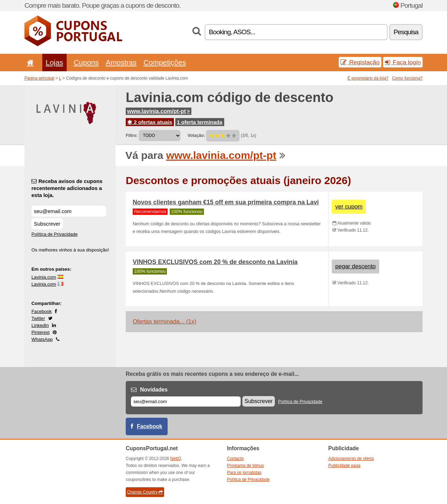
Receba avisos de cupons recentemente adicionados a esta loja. (67, 188)
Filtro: (132, 136)
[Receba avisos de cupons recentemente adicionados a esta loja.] (69, 211)
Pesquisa (406, 32)
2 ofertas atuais (150, 122)
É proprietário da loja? (368, 78)
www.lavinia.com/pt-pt (159, 111)
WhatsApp (42, 339)
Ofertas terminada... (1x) (164, 322)
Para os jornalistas (244, 473)
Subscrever (47, 224)
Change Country (145, 492)
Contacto (235, 459)
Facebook (42, 311)
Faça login (403, 62)
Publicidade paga (344, 466)
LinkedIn (40, 325)
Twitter (38, 318)
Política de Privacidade (54, 234)
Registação (360, 62)
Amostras (121, 62)
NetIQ (176, 459)
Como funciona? (407, 78)
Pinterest (41, 332)
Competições (165, 62)
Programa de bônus (245, 466)
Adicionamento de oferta (351, 459)
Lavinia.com (44, 277)
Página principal (39, 78)
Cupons (86, 62)
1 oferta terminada (200, 122)
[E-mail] (186, 401)
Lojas (54, 62)
